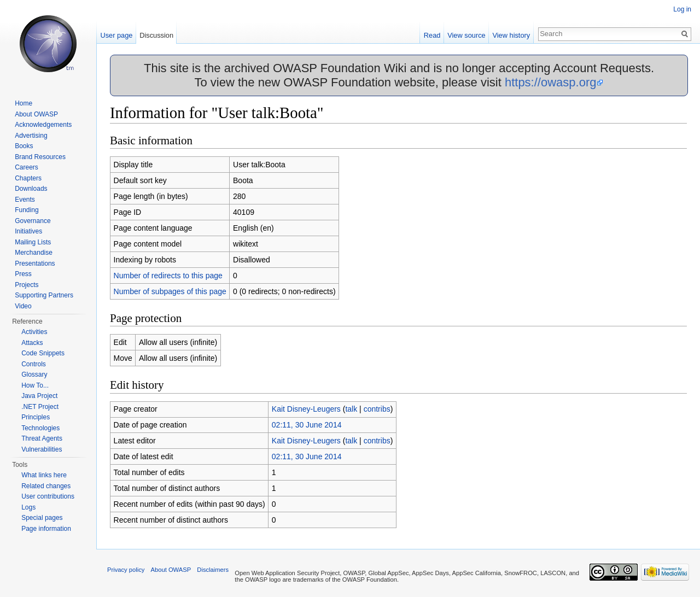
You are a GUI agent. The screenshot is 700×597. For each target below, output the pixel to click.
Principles (36, 417)
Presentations (35, 264)
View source (466, 35)
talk (351, 409)
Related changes (46, 486)
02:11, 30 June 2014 (307, 425)
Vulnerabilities (42, 449)
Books (24, 146)
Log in (682, 9)
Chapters (28, 178)
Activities (34, 332)
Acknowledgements (43, 125)
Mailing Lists (33, 242)
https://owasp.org (551, 82)
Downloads (31, 189)
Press (23, 274)
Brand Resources (40, 157)
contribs (377, 409)
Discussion (156, 35)
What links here (44, 475)
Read (432, 35)
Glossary (34, 374)
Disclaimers (213, 570)
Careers (27, 167)
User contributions (48, 496)
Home (24, 103)
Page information (46, 529)
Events (25, 200)
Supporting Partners (44, 295)
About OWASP (36, 114)
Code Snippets (43, 353)
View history (511, 35)
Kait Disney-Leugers (306, 409)
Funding (27, 210)
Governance (33, 221)
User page (116, 35)
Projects (27, 285)
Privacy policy (126, 570)
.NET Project (40, 407)
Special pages (42, 518)
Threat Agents (42, 438)
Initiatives (28, 231)
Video (23, 306)
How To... (35, 385)
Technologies (40, 428)
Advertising (31, 136)
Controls (34, 364)
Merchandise (34, 253)
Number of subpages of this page (170, 291)
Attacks (32, 343)
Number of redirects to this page (168, 276)
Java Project (39, 396)
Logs (28, 507)
